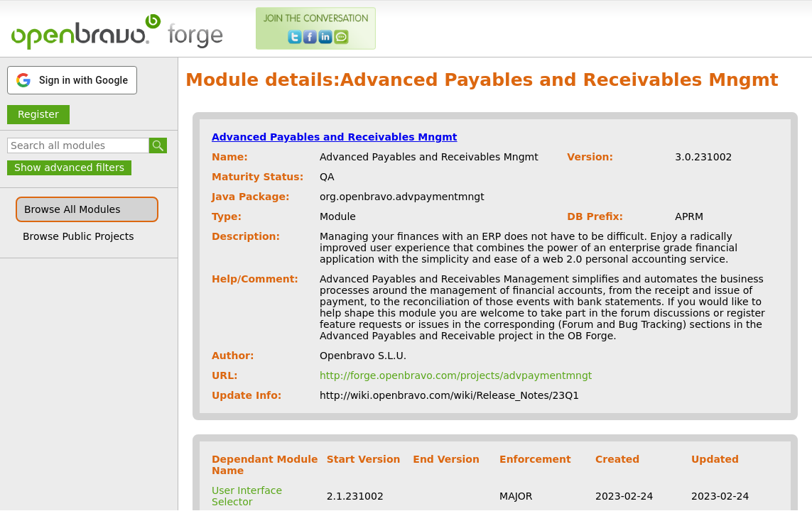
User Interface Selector (247, 496)
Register (38, 114)
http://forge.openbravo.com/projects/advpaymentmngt (456, 375)
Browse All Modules (72, 209)
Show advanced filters (69, 167)
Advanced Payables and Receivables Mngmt (335, 137)
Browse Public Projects (79, 236)
